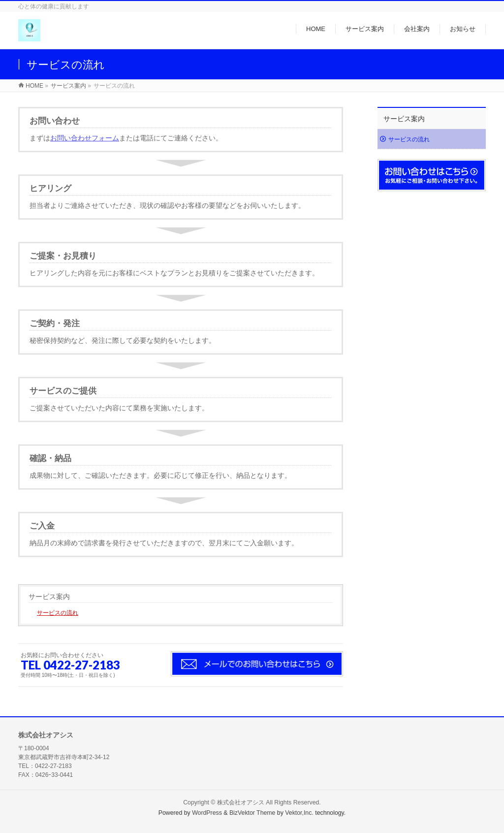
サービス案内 (49, 597)
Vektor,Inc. (299, 813)
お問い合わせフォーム (85, 138)
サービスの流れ (58, 613)
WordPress (207, 813)
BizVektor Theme (252, 813)
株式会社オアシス (241, 802)
